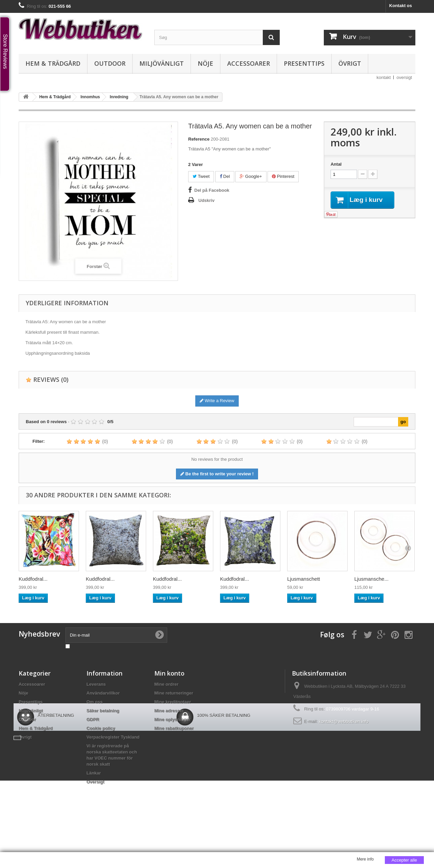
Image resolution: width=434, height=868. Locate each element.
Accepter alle (404, 860)
